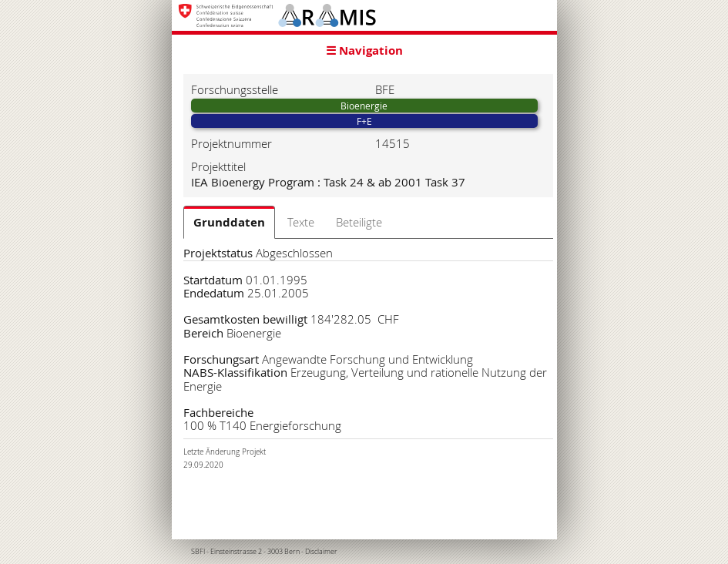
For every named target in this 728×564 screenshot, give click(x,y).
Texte (301, 222)
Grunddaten (229, 222)
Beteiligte (359, 222)
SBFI (198, 552)
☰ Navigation (364, 50)
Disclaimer (321, 552)
